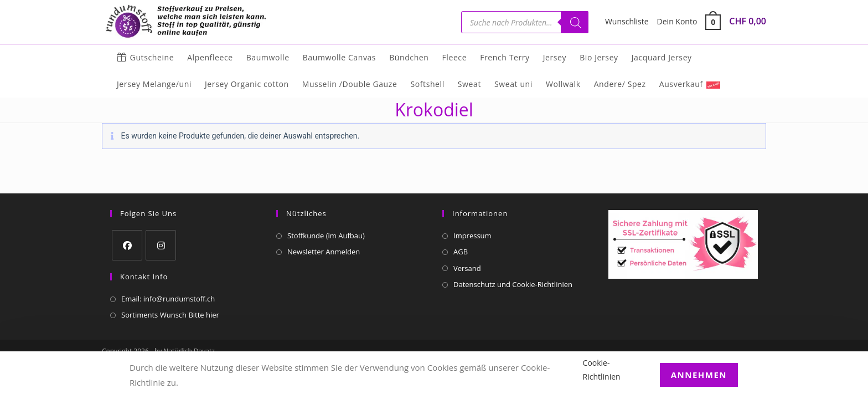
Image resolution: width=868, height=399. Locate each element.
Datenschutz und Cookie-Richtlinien (513, 284)
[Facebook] (127, 245)
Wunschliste (627, 21)
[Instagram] (161, 245)
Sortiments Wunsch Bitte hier (170, 315)
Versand (467, 268)
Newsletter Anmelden (324, 252)
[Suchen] (575, 22)
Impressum (472, 236)
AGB (461, 252)
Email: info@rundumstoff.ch (168, 299)
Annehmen (699, 375)
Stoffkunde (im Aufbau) (326, 236)
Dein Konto (677, 21)
